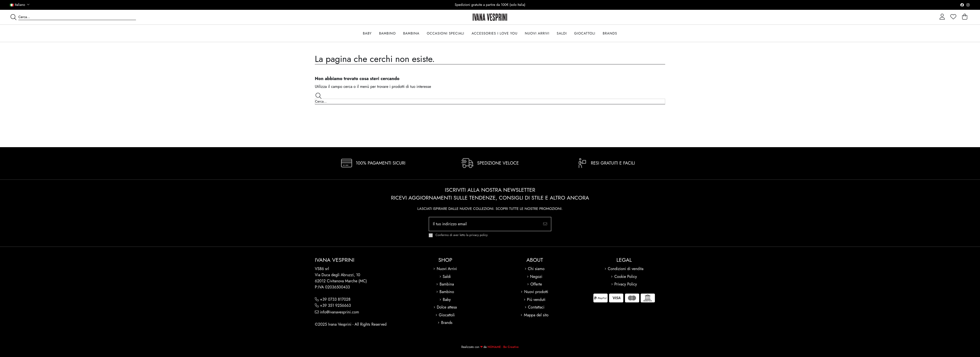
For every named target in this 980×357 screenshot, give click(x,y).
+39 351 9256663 (335, 305)
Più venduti (536, 300)
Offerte (536, 284)
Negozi (536, 277)
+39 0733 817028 (335, 299)
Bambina (447, 284)
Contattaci (536, 307)
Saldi (447, 277)
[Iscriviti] (545, 224)
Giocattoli (447, 315)
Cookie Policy (625, 277)
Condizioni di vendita (626, 269)
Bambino (447, 292)
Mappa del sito (536, 315)
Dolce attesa (447, 307)
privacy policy (479, 235)
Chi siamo (536, 269)
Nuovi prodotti (536, 292)
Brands (447, 323)
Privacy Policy (626, 284)
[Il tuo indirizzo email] (484, 224)
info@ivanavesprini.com (340, 312)
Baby (447, 300)
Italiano (20, 5)
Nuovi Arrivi (447, 269)
